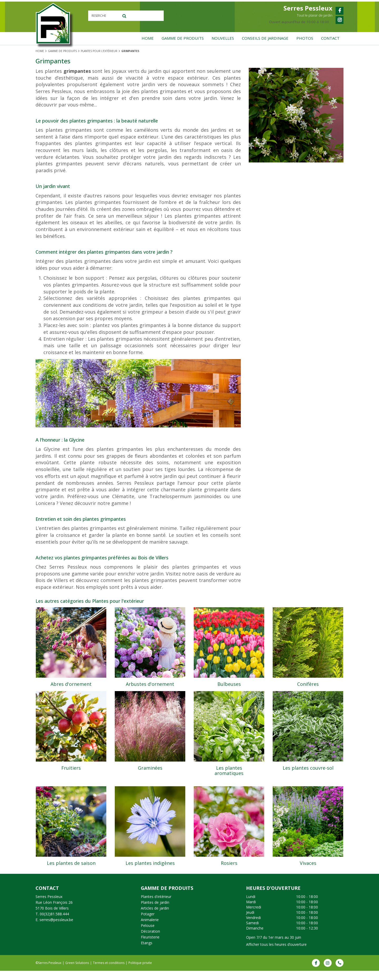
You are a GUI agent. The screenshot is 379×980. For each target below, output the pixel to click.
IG (328, 972)
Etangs (147, 952)
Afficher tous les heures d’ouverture (276, 954)
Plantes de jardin (155, 912)
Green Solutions (77, 972)
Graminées (150, 776)
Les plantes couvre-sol (308, 776)
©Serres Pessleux (48, 972)
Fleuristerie (150, 946)
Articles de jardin (155, 917)
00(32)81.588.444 (54, 923)
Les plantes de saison (71, 868)
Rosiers (229, 868)
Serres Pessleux (49, 906)
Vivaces (308, 868)
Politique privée (140, 972)
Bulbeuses (229, 684)
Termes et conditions (109, 972)
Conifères (308, 684)
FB (316, 972)
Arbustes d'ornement (150, 684)
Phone (340, 972)
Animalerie (150, 929)
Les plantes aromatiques (229, 779)
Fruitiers (71, 776)
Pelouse (148, 935)
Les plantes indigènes (150, 868)
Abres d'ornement (71, 684)
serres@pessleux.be (56, 929)
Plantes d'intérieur (156, 906)
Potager (148, 923)
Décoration (150, 940)
